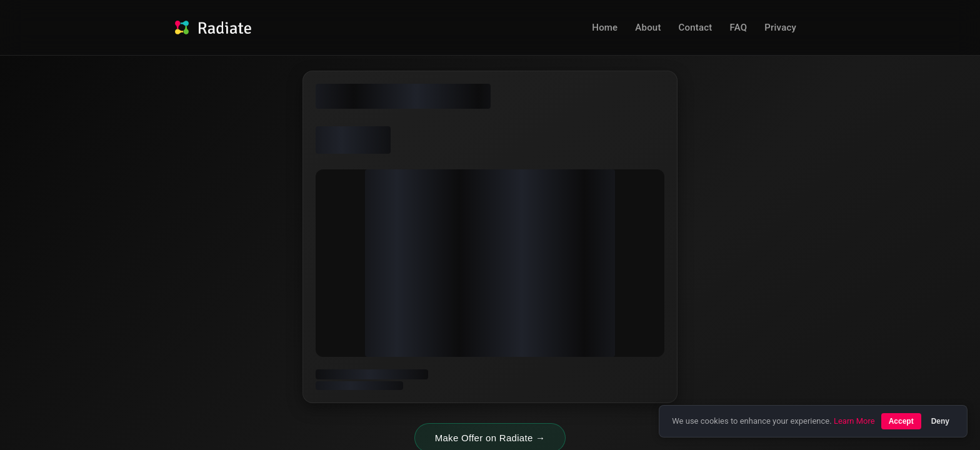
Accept (901, 421)
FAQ (739, 27)
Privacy (780, 27)
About (648, 27)
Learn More (854, 421)
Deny (940, 421)
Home (605, 27)
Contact (696, 27)
